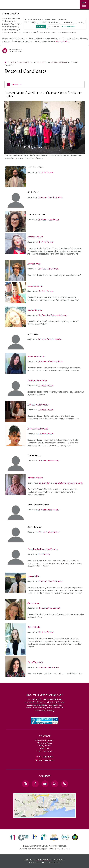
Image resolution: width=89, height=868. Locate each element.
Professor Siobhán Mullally (51, 197)
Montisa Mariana (36, 478)
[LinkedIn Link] (55, 784)
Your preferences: (50, 22)
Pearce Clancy (34, 264)
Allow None (55, 27)
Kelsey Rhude (34, 627)
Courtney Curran (35, 286)
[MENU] (84, 5)
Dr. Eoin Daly (45, 483)
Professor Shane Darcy (49, 461)
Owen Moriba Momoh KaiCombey (43, 549)
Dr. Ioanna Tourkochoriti (49, 608)
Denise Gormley (35, 310)
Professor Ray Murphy (49, 269)
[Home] (5, 62)
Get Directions (46, 757)
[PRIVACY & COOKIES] (45, 860)
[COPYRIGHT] (59, 860)
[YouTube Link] (45, 784)
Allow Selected (69, 27)
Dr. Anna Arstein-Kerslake (50, 339)
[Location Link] (44, 816)
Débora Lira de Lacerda (38, 405)
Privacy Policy (62, 41)
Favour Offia (34, 576)
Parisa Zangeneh (35, 662)
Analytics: (68, 22)
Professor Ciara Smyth (49, 220)
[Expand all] (44, 84)
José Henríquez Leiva (37, 380)
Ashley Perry (33, 603)
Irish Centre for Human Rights (21, 62)
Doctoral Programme (58, 62)
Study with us (41, 62)
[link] (13, 837)
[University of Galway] (12, 51)
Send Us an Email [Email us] (46, 760)
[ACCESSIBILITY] (55, 863)
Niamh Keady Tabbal (37, 356)
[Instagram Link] (25, 784)
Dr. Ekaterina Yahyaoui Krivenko (53, 315)
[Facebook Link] (35, 784)
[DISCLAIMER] (30, 860)
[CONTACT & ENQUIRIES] (38, 863)
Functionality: (30, 22)
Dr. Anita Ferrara (46, 172)
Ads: (80, 22)
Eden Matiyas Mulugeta (38, 429)
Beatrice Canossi (35, 237)
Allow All (42, 27)
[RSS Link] (65, 784)
